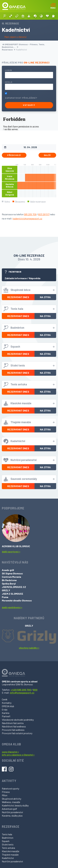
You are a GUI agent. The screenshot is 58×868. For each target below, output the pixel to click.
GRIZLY (6, 590)
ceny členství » (10, 752)
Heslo (9, 82)
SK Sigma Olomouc (12, 573)
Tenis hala (7, 834)
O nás (5, 710)
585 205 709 (30, 214)
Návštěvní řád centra (13, 723)
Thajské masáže (10, 855)
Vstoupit (29, 105)
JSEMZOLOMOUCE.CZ (14, 587)
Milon (5, 795)
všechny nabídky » (29, 648)
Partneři (6, 716)
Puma (5, 597)
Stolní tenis (8, 844)
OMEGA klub (8, 706)
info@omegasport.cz (22, 693)
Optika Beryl (9, 584)
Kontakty (7, 703)
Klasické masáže (11, 851)
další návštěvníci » (12, 607)
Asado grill (8, 570)
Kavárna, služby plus (12, 816)
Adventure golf (9, 809)
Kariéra (6, 713)
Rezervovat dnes (18, 297)
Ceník (5, 699)
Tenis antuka (8, 848)
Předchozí (14, 155)
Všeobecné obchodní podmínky (18, 720)
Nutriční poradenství (12, 812)
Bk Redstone (9, 580)
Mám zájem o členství (15, 37)
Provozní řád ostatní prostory (17, 733)
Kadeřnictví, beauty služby (15, 805)
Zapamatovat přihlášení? (21, 98)
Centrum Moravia (11, 577)
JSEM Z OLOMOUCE (13, 594)
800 (35, 690)
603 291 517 (44, 214)
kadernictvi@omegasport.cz (27, 218)
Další (47, 155)
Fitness (6, 792)
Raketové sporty (11, 788)
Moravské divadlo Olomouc (17, 600)
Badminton (8, 838)
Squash (6, 841)
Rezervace (9, 50)
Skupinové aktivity (12, 799)
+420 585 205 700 (21, 690)
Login (8, 70)
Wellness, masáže (11, 802)
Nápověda (35, 278)
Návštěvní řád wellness (14, 726)
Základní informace (16, 278)
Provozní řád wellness (13, 730)
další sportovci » (11, 552)
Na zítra (45, 297)
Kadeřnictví (8, 858)
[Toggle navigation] (53, 6)
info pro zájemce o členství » (18, 755)
